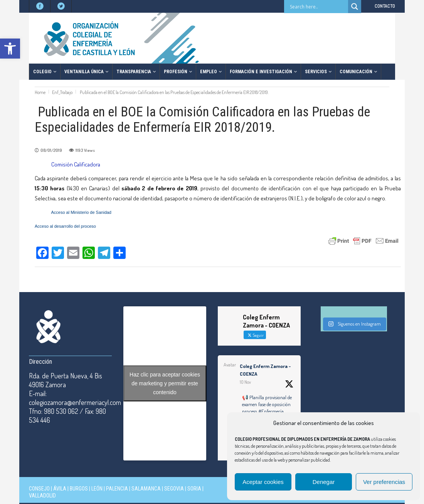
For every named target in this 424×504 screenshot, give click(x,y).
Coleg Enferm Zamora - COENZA (265, 370)
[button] (10, 49)
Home (40, 92)
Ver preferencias (384, 482)
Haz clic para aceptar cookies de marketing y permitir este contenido (165, 383)
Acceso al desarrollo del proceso (65, 226)
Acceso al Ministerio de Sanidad (81, 212)
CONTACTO (385, 6)
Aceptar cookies (263, 482)
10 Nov (245, 382)
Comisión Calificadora (76, 164)
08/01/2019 (51, 150)
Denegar (324, 482)
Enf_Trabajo (62, 92)
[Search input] (318, 7)
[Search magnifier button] (355, 7)
